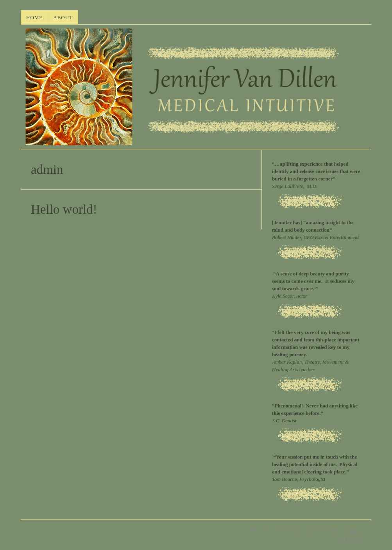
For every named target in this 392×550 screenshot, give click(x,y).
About (63, 17)
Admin (350, 539)
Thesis (353, 531)
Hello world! (64, 209)
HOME (34, 17)
